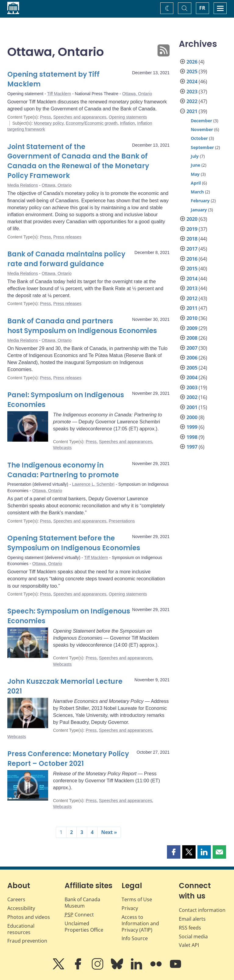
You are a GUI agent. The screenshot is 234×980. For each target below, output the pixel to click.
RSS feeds (190, 928)
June (195, 165)
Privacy (130, 908)
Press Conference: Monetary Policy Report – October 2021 (68, 759)
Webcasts (62, 448)
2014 (192, 279)
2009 (192, 328)
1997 (192, 447)
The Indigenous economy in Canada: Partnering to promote (63, 470)
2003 (192, 387)
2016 (192, 259)
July (195, 156)
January (199, 210)
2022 (192, 101)
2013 (192, 288)
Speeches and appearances (80, 117)
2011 (192, 308)
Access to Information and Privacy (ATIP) (140, 923)
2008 (192, 338)
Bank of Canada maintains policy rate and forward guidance (66, 259)
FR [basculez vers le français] (202, 8)
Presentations (122, 521)
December (201, 121)
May (195, 174)
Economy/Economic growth (92, 123)
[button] (174, 852)
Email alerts (192, 919)
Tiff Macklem (59, 94)
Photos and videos (29, 917)
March (197, 192)
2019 (192, 229)
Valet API (189, 945)
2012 (192, 298)
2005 (192, 368)
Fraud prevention (27, 941)
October (199, 138)
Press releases (67, 237)
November (202, 129)
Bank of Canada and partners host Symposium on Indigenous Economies (82, 326)
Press (45, 117)
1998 (192, 437)
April (196, 183)
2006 (192, 358)
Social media (193, 937)
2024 (192, 82)
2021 (192, 111)
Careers (16, 899)
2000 (192, 417)
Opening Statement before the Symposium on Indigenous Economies (74, 543)
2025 (192, 71)
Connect (79, 915)
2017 (192, 249)
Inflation (127, 123)
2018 (192, 239)
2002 (192, 397)
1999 (192, 427)
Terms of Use (137, 899)
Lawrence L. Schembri (93, 484)
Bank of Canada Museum (82, 903)
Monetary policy (49, 123)
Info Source (135, 938)
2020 (192, 219)
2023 (192, 92)
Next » (109, 832)
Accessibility (21, 908)
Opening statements (128, 117)
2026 (192, 62)
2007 (192, 348)
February (200, 201)
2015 (192, 269)
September (202, 147)
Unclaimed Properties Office (84, 927)
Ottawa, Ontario (137, 94)
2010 (192, 318)
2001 (192, 407)
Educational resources (21, 929)
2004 (192, 377)
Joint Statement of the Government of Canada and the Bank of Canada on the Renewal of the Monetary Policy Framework (78, 161)
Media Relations (23, 185)
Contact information (202, 910)
